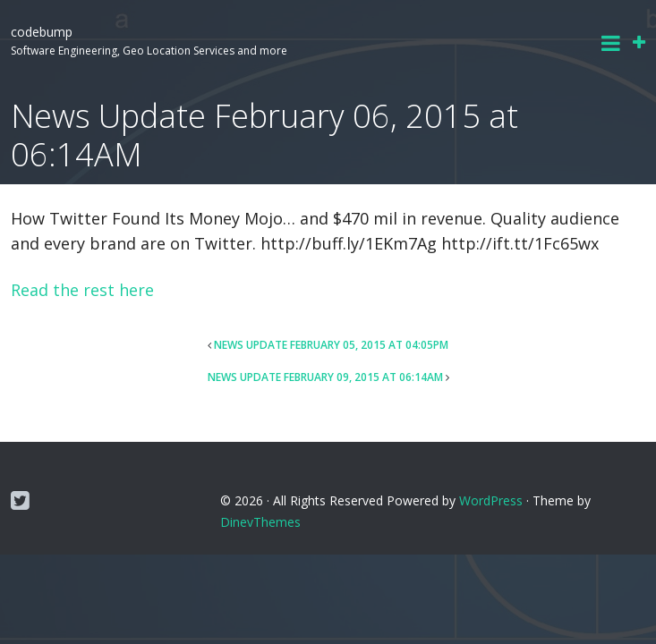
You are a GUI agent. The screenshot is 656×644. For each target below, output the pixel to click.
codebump (42, 32)
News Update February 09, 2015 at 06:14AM (325, 377)
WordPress (491, 500)
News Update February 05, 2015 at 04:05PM (331, 345)
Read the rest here (82, 290)
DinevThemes (260, 522)
